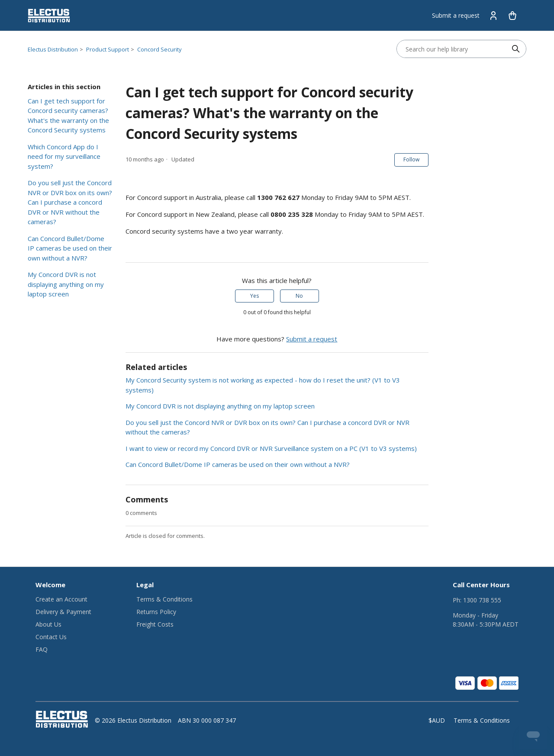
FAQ (42, 649)
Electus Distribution (53, 49)
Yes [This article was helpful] (254, 296)
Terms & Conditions (164, 599)
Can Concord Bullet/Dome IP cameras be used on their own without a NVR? (70, 248)
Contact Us (51, 637)
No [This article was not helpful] (299, 296)
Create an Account (61, 599)
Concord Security (159, 49)
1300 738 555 (482, 600)
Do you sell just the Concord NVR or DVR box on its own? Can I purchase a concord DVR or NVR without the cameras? (70, 202)
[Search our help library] (453, 49)
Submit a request (456, 15)
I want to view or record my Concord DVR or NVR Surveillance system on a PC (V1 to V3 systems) (271, 448)
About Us (48, 624)
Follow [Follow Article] (411, 159)
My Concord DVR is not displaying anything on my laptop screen (66, 284)
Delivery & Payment (63, 612)
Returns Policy (156, 612)
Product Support (108, 49)
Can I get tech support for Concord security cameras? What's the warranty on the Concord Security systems (68, 116)
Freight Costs (155, 624)
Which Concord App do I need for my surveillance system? (64, 156)
